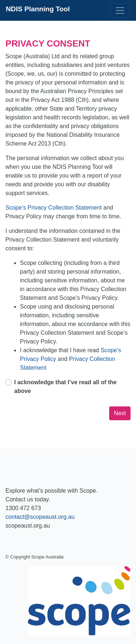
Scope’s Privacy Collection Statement (54, 208)
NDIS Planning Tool (38, 9)
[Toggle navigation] (120, 11)
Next (120, 413)
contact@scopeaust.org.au (40, 517)
